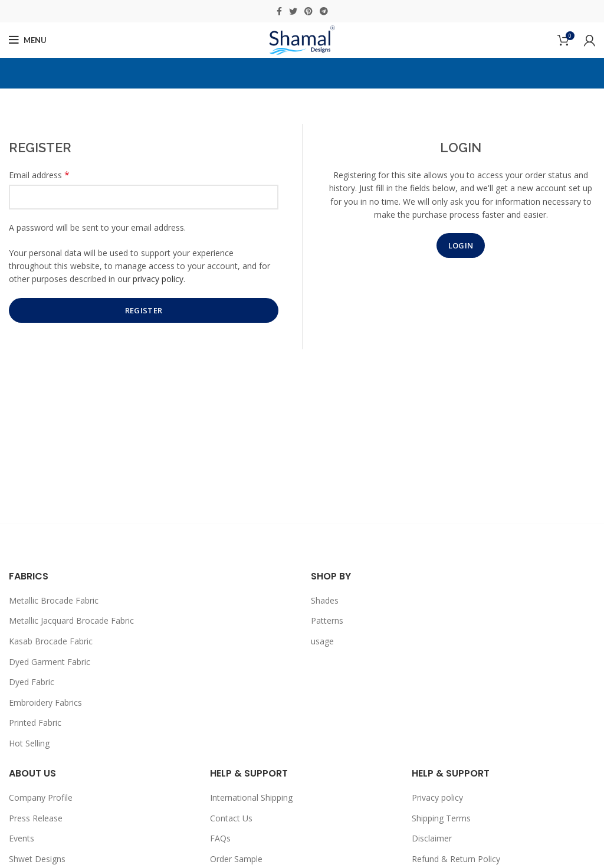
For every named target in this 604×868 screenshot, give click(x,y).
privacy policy (158, 279)
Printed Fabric (35, 723)
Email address (39, 175)
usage (322, 641)
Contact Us (231, 818)
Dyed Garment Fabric (50, 662)
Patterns (327, 620)
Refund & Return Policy (456, 859)
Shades (325, 600)
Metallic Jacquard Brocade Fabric (71, 620)
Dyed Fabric (32, 682)
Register (144, 310)
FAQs (220, 838)
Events (22, 838)
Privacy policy (437, 797)
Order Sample (236, 859)
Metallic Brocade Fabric (54, 600)
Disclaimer (432, 838)
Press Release (36, 818)
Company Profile (41, 797)
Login (461, 245)
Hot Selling (29, 743)
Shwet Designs (37, 859)
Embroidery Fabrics (45, 702)
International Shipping (251, 797)
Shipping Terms (441, 818)
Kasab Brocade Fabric (51, 641)
